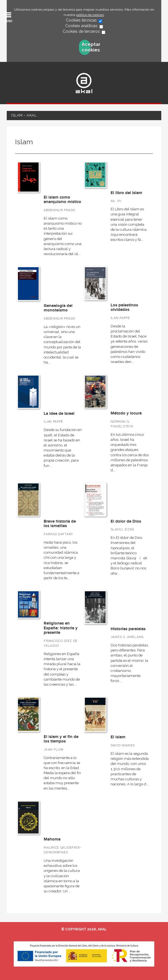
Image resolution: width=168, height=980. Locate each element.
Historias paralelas (128, 629)
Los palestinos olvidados (124, 308)
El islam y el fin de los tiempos (61, 739)
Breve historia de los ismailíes (60, 524)
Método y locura (126, 413)
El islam (118, 737)
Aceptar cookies (86, 47)
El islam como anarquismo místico (62, 200)
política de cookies (90, 15)
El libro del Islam (126, 193)
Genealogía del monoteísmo (58, 308)
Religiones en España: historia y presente (61, 628)
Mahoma (52, 839)
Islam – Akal (24, 115)
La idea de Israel (59, 414)
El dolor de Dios (126, 521)
